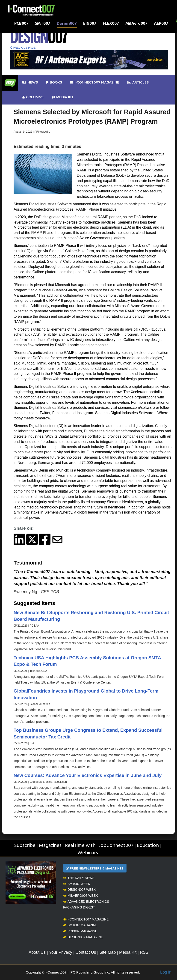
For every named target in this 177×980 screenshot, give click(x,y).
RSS (144, 952)
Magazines (50, 846)
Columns (33, 97)
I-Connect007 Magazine (95, 82)
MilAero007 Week (81, 896)
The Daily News (79, 878)
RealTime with (80, 846)
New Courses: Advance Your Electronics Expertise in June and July (88, 775)
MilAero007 (136, 24)
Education (148, 846)
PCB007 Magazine (80, 931)
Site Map (108, 952)
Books (54, 82)
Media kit (63, 97)
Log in (166, 972)
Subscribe (25, 846)
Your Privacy (61, 952)
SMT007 (43, 24)
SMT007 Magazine (80, 925)
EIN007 (90, 24)
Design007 (67, 24)
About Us (37, 952)
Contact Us (86, 952)
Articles (138, 82)
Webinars (88, 853)
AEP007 (161, 24)
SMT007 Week (77, 884)
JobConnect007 (116, 846)
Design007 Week (79, 890)
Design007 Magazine (83, 937)
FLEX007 (111, 24)
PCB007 (21, 24)
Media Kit (128, 952)
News (30, 82)
